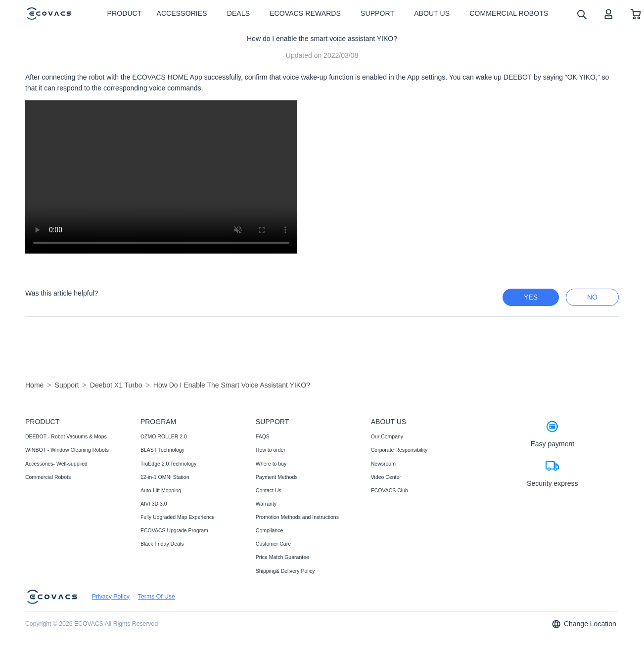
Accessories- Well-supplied (56, 464)
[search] (581, 14)
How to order (271, 450)
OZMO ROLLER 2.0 (164, 436)
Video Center (386, 477)
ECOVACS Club (390, 490)
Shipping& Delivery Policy (285, 571)
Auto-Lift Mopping (161, 490)
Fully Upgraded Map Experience (178, 517)
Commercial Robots (48, 477)
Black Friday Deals (162, 544)
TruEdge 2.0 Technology (168, 464)
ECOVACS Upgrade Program (174, 530)
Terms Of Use (157, 597)
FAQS (263, 436)
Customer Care (273, 544)
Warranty (266, 504)
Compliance (269, 530)
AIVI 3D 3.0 (154, 504)
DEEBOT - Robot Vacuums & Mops (66, 436)
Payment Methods (277, 477)
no (592, 297)
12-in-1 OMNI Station (165, 477)
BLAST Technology (162, 450)
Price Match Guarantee (282, 557)
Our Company (387, 436)
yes (531, 297)
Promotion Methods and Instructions (297, 517)
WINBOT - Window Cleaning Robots (67, 450)
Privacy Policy (111, 597)
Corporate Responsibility (399, 450)
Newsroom (383, 464)
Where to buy (271, 464)
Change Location (584, 624)
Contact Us (269, 490)
